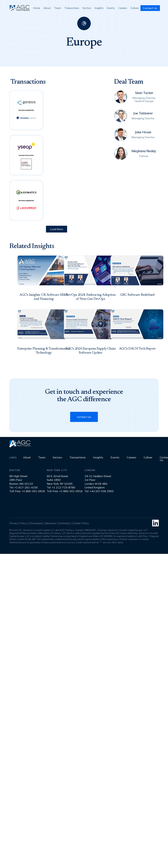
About (47, 8)
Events (111, 8)
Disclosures (36, 523)
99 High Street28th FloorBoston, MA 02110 (21, 480)
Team (57, 8)
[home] (19, 8)
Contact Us (150, 8)
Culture (135, 8)
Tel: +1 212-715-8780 (61, 487)
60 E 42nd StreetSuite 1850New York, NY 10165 (60, 480)
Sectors (87, 8)
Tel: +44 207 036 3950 (99, 491)
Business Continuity (58, 523)
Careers (123, 8)
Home (37, 8)
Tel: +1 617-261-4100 (23, 487)
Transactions (72, 8)
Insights (99, 8)
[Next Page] (57, 229)
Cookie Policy (81, 523)
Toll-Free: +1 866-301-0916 (27, 491)
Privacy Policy (18, 523)
